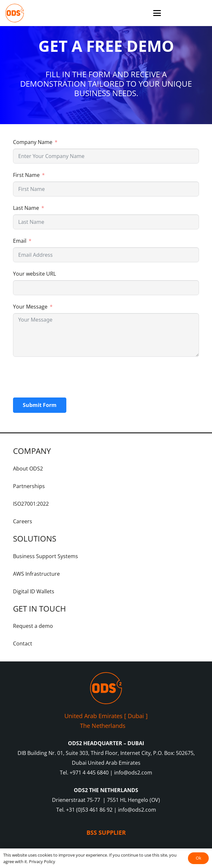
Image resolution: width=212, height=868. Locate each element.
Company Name (33, 142)
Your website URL (34, 274)
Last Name (26, 208)
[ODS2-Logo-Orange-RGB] (15, 13)
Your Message (30, 307)
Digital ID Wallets (34, 591)
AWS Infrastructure (36, 574)
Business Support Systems (46, 556)
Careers (23, 521)
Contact (23, 644)
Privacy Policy (42, 861)
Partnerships (29, 486)
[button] (157, 13)
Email (20, 241)
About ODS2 (28, 469)
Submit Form (40, 405)
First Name (26, 175)
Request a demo (33, 626)
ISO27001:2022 (31, 504)
